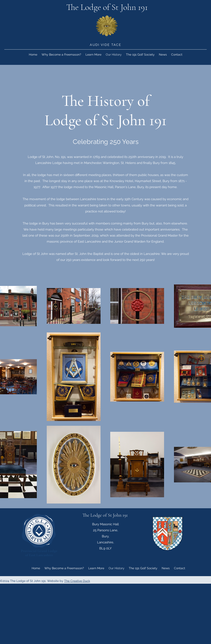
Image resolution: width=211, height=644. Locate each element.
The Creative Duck (77, 581)
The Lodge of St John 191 (107, 7)
